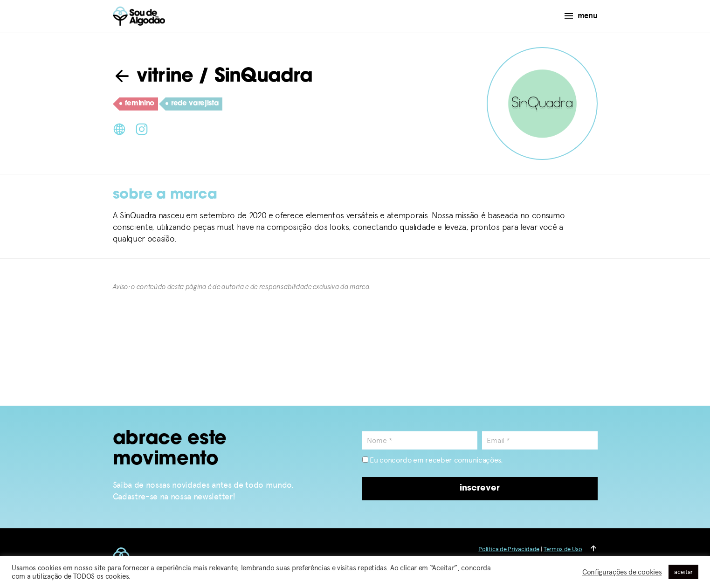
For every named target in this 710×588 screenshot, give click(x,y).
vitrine (153, 77)
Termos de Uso (563, 549)
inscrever (480, 488)
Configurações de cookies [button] (622, 572)
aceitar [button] (683, 572)
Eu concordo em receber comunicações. (433, 460)
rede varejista (192, 104)
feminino (137, 104)
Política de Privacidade (509, 549)
